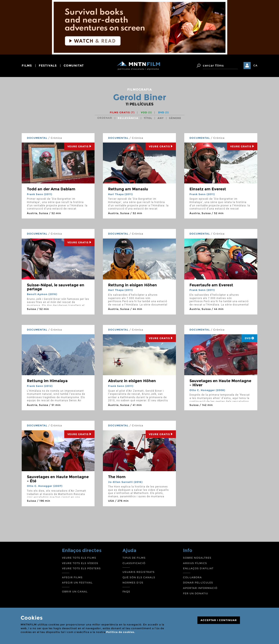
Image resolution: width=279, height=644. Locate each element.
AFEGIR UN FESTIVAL (77, 583)
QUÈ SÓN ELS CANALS (139, 577)
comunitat (74, 66)
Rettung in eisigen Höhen (133, 285)
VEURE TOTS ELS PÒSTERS (81, 568)
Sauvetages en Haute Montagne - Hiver (220, 383)
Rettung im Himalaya (47, 381)
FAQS (126, 592)
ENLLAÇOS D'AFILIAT (198, 568)
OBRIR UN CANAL (75, 592)
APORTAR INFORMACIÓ (200, 588)
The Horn (117, 477)
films (27, 66)
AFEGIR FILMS (72, 577)
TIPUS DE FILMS (134, 558)
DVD (163, 112)
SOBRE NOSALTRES (197, 558)
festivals (48, 66)
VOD (146, 112)
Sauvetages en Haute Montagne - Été (58, 479)
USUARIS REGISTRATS (139, 572)
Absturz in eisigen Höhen (132, 381)
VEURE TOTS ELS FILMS (79, 558)
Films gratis (122, 112)
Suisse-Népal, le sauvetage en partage (56, 287)
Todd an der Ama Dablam (51, 189)
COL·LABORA (192, 577)
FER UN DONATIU (196, 593)
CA (255, 65)
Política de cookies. (121, 632)
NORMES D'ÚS (133, 583)
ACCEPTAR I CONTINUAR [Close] (219, 620)
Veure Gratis (79, 146)
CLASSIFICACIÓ (134, 563)
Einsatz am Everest (208, 189)
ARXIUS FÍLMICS (195, 563)
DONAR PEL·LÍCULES (198, 583)
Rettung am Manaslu (128, 189)
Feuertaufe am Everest (211, 285)
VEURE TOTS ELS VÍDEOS (80, 563)
